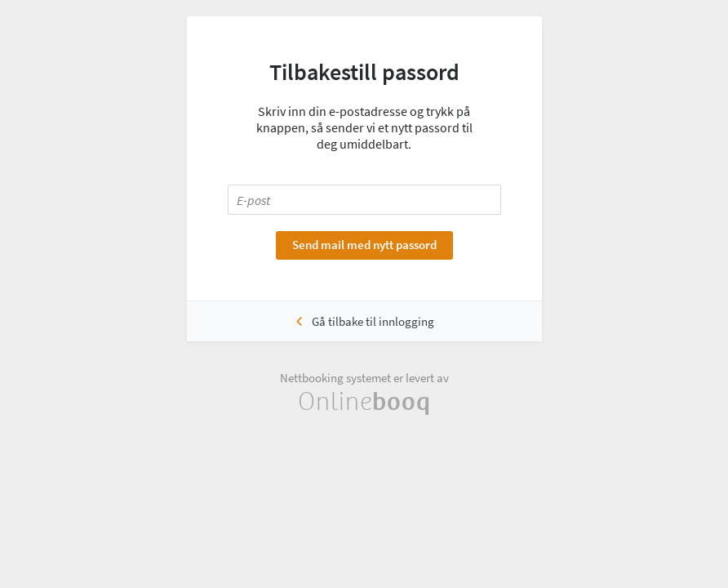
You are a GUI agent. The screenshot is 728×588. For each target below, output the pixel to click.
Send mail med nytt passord (364, 245)
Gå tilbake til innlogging (373, 321)
